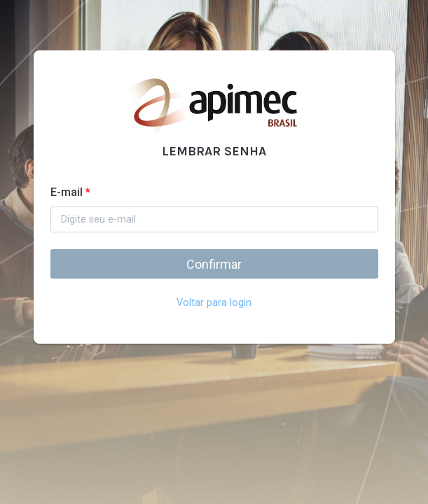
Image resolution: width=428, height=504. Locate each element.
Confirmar (214, 264)
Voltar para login (214, 303)
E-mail (70, 192)
